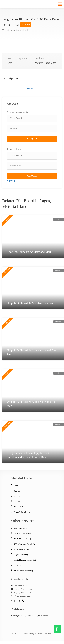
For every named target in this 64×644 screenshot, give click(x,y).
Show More (32, 88)
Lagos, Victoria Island (16, 30)
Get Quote (32, 139)
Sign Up (11, 181)
